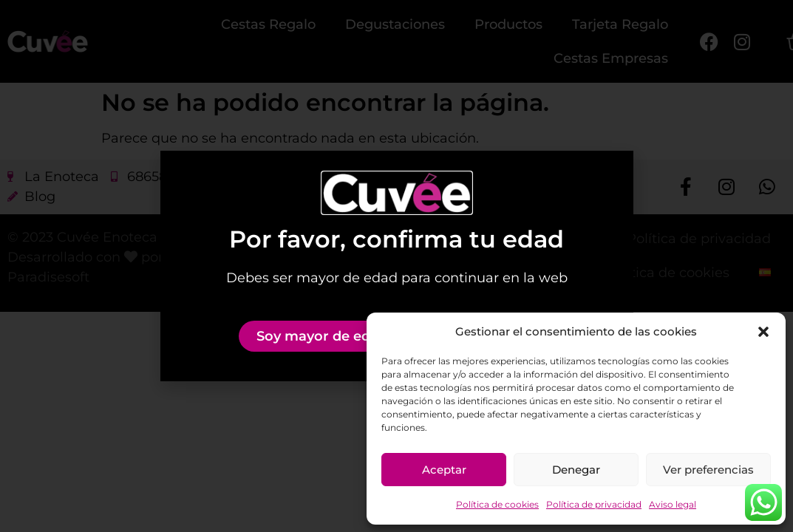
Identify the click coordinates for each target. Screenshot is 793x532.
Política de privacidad (594, 504)
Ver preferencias (708, 470)
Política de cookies (497, 504)
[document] (396, 266)
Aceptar (444, 470)
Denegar (576, 470)
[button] (763, 332)
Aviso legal (673, 504)
